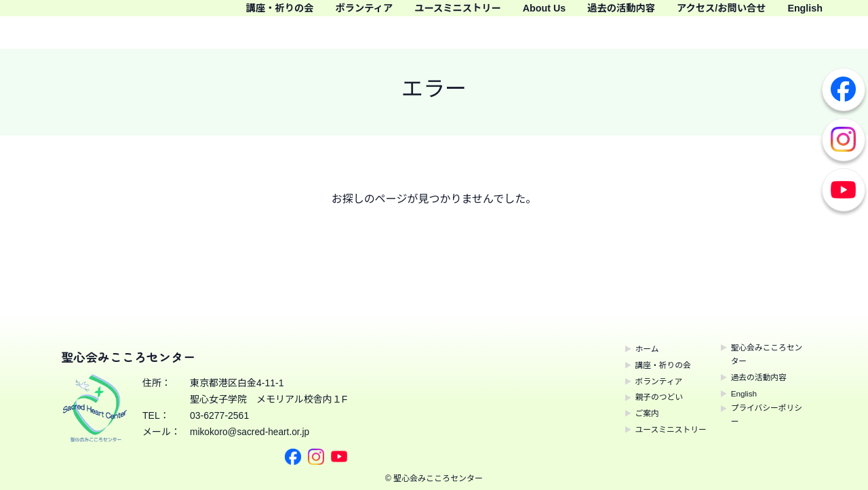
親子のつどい (643, 396)
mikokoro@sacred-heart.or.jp (251, 432)
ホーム (629, 348)
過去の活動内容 (686, 14)
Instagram (844, 140)
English (834, 34)
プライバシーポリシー (764, 421)
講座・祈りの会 (295, 14)
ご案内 (629, 413)
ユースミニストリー (499, 14)
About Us (599, 14)
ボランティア (392, 14)
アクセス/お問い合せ (801, 14)
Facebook (844, 89)
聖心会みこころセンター (764, 356)
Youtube (844, 190)
